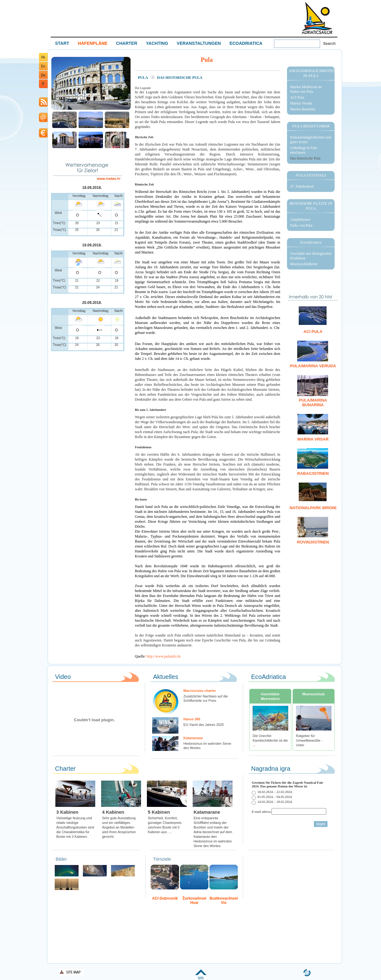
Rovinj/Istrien (313, 542)
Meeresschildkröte (304, 264)
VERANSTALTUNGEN (199, 43)
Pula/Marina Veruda (313, 366)
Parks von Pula (301, 225)
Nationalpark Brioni (313, 508)
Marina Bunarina (303, 109)
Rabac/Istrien (313, 473)
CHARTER (126, 43)
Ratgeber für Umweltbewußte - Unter (309, 740)
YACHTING (157, 43)
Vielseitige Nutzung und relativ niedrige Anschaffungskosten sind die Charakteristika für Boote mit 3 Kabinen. (75, 827)
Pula (143, 78)
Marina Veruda (301, 103)
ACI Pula (297, 97)
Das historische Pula (305, 158)
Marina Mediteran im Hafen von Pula (306, 89)
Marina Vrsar (313, 439)
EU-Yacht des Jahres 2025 (204, 725)
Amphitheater (300, 219)
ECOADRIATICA (246, 43)
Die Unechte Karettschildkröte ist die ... (270, 740)
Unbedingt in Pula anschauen (304, 150)
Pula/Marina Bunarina (313, 403)
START (62, 43)
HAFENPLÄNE (93, 43)
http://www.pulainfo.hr (164, 656)
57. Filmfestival (302, 186)
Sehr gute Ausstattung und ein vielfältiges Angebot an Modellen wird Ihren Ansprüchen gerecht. (119, 827)
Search (329, 44)
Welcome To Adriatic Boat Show (317, 18)
